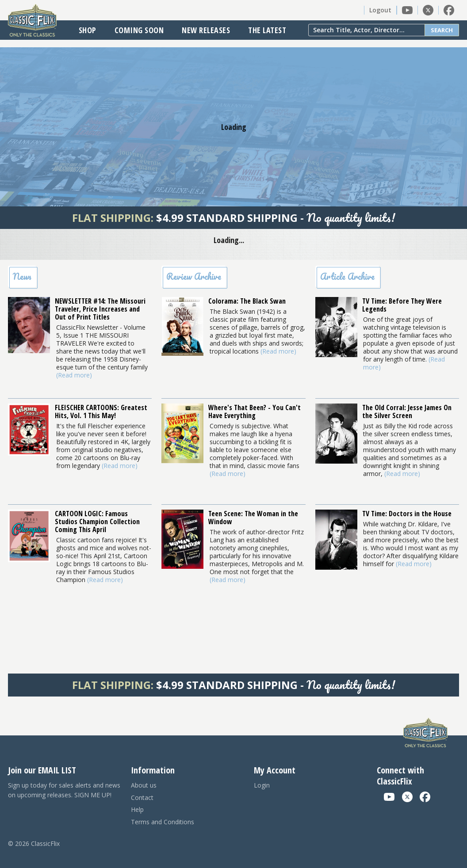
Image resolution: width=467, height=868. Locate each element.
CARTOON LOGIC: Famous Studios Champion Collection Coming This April (97, 522)
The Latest (267, 30)
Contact (142, 798)
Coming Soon (139, 30)
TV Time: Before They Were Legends (402, 305)
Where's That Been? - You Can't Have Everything (255, 411)
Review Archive (194, 276)
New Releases (206, 30)
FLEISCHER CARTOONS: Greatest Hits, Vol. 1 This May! (101, 411)
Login (262, 785)
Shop (88, 30)
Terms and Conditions (163, 822)
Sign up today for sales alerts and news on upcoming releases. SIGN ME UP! (64, 790)
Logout (380, 10)
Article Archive (347, 276)
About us (144, 785)
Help (137, 809)
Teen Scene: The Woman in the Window (253, 518)
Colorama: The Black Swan (247, 301)
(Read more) (74, 375)
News (22, 276)
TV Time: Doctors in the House (407, 514)
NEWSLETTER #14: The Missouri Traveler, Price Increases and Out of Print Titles (100, 309)
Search (442, 30)
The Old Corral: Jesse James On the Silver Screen (407, 411)
